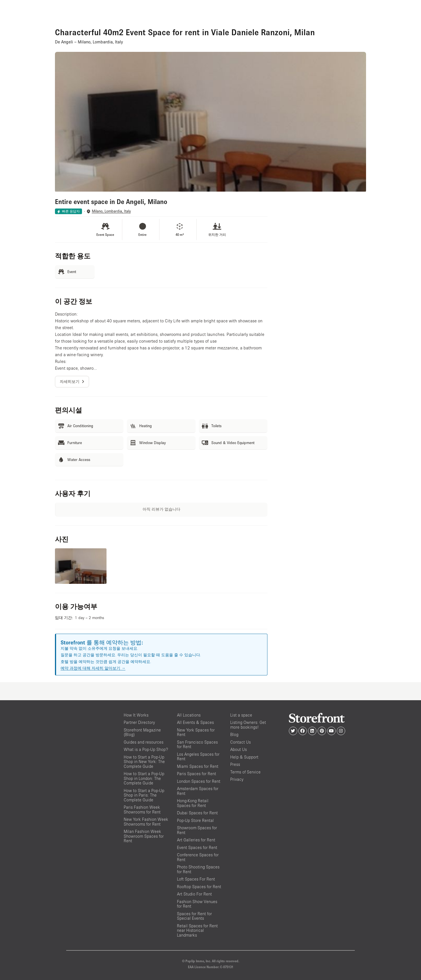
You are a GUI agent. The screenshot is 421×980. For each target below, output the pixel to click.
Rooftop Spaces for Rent (199, 887)
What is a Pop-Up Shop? (146, 749)
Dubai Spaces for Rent (197, 813)
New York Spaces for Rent (196, 732)
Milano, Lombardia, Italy (111, 211)
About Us (239, 749)
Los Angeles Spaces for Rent (198, 757)
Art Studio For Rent (194, 894)
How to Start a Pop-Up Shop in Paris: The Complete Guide (144, 795)
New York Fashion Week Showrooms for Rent (146, 822)
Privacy (237, 779)
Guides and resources (144, 742)
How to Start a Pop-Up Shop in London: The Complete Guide (144, 778)
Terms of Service (245, 772)
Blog (234, 734)
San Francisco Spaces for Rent (197, 744)
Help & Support (244, 757)
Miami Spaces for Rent (198, 766)
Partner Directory (139, 722)
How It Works (136, 715)
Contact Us (241, 742)
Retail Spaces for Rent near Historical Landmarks (197, 930)
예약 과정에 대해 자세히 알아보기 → (93, 668)
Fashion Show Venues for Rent (197, 904)
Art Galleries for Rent (196, 840)
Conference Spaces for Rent (198, 857)
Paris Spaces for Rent (197, 774)
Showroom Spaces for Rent (197, 830)
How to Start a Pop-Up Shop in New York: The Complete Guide (144, 762)
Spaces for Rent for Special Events (194, 916)
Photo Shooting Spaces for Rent (198, 869)
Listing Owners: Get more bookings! (248, 725)
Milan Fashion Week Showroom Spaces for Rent (144, 836)
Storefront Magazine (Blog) (142, 732)
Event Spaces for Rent (197, 847)
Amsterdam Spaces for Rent (198, 791)
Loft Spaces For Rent (196, 879)
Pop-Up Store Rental (195, 820)
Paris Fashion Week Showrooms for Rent (142, 810)
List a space (241, 715)
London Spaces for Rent (199, 781)
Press (235, 764)
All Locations (189, 715)
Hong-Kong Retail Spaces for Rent (193, 803)
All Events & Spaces (195, 722)
